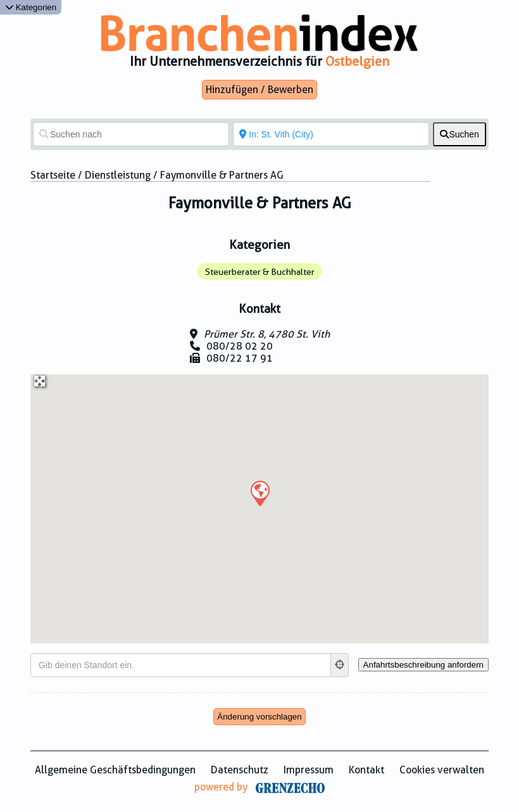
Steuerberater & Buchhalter (260, 272)
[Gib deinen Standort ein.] (181, 665)
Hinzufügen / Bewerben (259, 90)
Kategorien (31, 7)
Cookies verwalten (442, 770)
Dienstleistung (118, 175)
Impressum (309, 770)
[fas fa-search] (460, 134)
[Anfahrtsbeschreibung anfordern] (423, 665)
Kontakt (366, 770)
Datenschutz (240, 770)
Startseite (53, 175)
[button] (259, 493)
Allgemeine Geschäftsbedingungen (115, 770)
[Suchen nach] (131, 134)
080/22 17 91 (240, 358)
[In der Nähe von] (331, 134)
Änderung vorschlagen (259, 717)
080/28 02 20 (240, 346)
